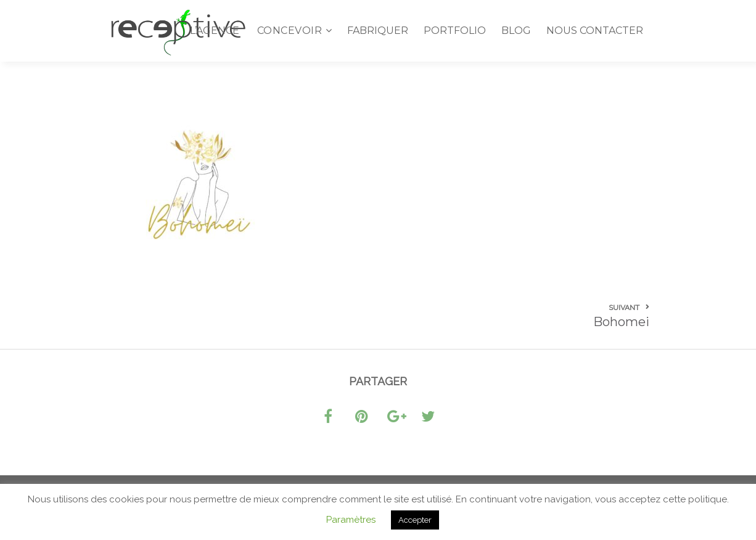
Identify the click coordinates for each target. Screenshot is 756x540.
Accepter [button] (415, 520)
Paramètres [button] (351, 520)
